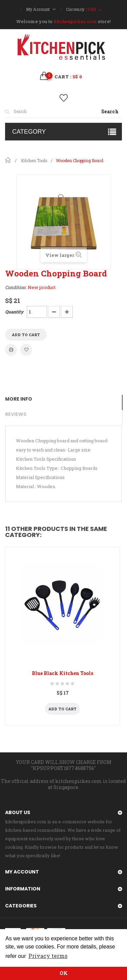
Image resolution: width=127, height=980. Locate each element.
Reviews (16, 414)
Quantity (14, 312)
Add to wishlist (26, 350)
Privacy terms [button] (48, 956)
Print (11, 350)
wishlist (63, 98)
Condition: (16, 287)
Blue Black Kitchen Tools (62, 673)
